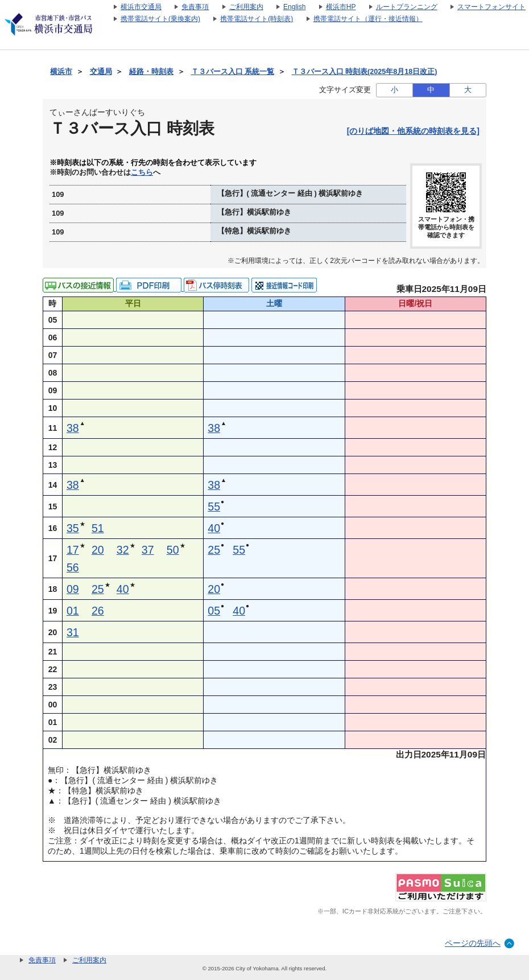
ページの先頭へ (473, 943)
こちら (142, 172)
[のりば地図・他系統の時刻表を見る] (413, 131)
